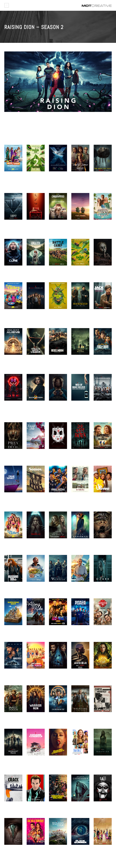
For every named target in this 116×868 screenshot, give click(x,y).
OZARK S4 (98, 587)
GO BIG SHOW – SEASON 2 (57, 632)
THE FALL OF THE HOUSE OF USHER (35, 361)
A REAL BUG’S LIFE (78, 272)
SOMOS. (30, 497)
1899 (7, 225)
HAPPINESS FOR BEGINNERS (101, 455)
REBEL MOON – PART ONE (56, 361)
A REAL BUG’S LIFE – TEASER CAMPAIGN (56, 317)
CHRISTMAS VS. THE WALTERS (57, 808)
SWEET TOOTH (11, 717)
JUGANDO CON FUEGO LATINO (34, 675)
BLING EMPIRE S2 (102, 850)
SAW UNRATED (101, 807)
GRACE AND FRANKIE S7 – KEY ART (80, 227)
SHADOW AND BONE (100, 675)
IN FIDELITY (77, 497)
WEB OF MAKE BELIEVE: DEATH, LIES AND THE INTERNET (79, 409)
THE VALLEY (10, 314)
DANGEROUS (10, 674)
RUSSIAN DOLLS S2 (12, 588)
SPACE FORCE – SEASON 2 (79, 632)
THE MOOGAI (33, 543)
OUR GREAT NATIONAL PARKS (80, 588)
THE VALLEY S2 (12, 543)
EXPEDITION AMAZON (32, 272)
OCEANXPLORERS (57, 177)
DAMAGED (76, 314)
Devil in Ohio (56, 543)
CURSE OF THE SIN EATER (56, 407)
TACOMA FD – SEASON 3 (100, 632)
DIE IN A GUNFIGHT (32, 851)
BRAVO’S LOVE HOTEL (101, 226)
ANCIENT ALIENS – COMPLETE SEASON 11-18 (13, 362)
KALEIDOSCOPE (101, 406)
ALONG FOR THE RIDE (34, 632)
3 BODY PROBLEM (35, 314)
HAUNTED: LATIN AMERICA (102, 762)
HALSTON (31, 807)
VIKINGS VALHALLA (58, 587)
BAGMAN (98, 271)
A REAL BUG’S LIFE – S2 (33, 178)
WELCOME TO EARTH (33, 588)
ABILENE (53, 674)
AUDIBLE (75, 674)
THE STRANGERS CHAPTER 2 (12, 407)
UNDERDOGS (55, 225)
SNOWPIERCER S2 (58, 717)
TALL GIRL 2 (77, 761)
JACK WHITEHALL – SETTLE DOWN (102, 315)
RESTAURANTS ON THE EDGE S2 (58, 851)
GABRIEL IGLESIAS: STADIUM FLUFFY (57, 500)
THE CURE (9, 271)
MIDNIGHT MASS (12, 761)
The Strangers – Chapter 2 (57, 455)
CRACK (8, 807)
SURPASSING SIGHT (11, 632)
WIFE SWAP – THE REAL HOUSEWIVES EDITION (13, 180)
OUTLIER (8, 850)
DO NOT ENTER (78, 454)
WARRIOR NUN (34, 717)
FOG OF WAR (100, 360)
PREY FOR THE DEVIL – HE (11, 455)
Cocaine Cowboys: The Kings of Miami (34, 763)
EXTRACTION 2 (34, 406)
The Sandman (78, 543)
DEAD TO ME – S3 (35, 454)
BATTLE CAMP (56, 271)
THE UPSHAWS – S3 (102, 499)
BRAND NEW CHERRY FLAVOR (57, 762)
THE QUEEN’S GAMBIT (100, 718)
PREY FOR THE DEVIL (101, 545)
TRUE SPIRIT (10, 497)
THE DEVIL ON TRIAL (100, 178)
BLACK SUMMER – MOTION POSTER (80, 851)
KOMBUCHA (32, 225)
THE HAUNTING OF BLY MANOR (80, 718)
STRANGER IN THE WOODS (80, 361)
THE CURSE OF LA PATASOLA (80, 808)
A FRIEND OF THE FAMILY (80, 178)
